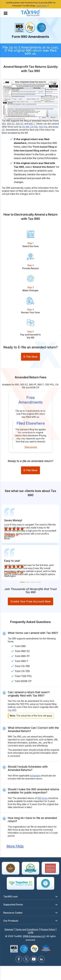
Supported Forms (13, 905)
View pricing (31, 447)
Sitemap (9, 929)
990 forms (43, 798)
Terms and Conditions (27, 929)
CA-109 (34, 127)
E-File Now (31, 357)
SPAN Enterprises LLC (34, 936)
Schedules (35, 776)
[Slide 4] (39, 582)
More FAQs (15, 846)
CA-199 (26, 127)
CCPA (31, 932)
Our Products (11, 921)
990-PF (19, 124)
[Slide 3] (33, 582)
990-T (32, 124)
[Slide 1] (22, 582)
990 (4, 124)
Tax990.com (11, 896)
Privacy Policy (48, 929)
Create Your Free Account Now (31, 601)
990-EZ (11, 124)
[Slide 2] (28, 582)
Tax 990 (12, 710)
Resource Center (13, 913)
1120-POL (43, 127)
